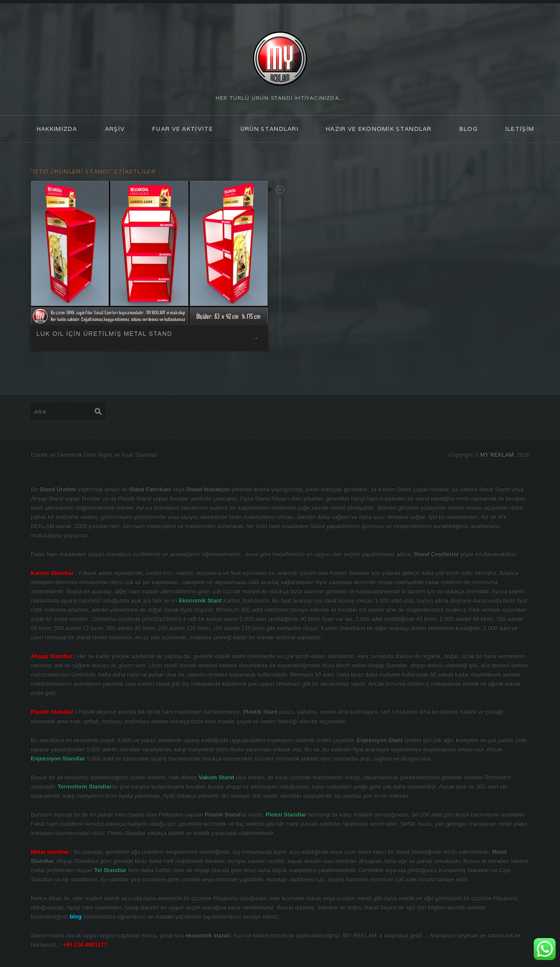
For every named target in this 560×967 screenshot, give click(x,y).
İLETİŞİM (520, 129)
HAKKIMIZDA (57, 129)
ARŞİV (115, 129)
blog (469, 129)
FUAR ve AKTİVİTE (183, 129)
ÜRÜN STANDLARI (269, 129)
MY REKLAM (497, 455)
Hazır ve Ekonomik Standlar (379, 129)
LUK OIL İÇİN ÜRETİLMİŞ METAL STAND (104, 334)
